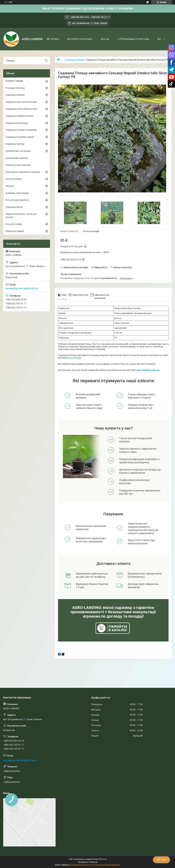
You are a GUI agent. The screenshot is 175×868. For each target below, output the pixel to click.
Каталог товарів (14, 81)
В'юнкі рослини (14, 179)
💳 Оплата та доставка (80, 39)
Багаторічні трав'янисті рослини (23, 172)
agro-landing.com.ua (148, 370)
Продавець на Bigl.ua (88, 862)
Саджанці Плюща (75, 60)
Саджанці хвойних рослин (19, 116)
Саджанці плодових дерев (20, 137)
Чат (161, 860)
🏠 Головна (53, 39)
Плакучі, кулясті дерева (18, 165)
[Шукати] (46, 61)
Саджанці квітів (14, 207)
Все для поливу (14, 224)
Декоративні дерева (17, 158)
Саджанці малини (15, 95)
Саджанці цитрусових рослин (21, 109)
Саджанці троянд (15, 144)
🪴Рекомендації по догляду (133, 39)
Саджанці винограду (17, 123)
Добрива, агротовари (17, 193)
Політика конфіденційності (108, 865)
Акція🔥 (105, 39)
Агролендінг (75, 358)
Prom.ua (103, 859)
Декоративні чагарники (18, 151)
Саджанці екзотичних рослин (21, 102)
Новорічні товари (15, 231)
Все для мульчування (17, 200)
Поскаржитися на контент (82, 865)
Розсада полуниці (15, 88)
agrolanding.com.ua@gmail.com (22, 288)
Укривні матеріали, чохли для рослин (21, 216)
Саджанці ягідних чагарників (21, 130)
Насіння (10, 186)
